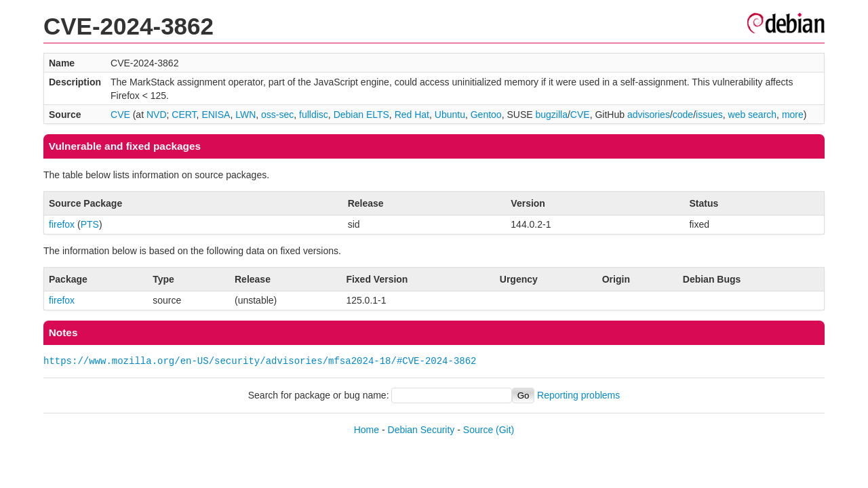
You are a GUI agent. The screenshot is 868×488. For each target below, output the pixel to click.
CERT (184, 115)
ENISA (216, 115)
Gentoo (486, 115)
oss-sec (277, 115)
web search (753, 115)
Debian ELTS (361, 115)
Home (367, 430)
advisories (649, 115)
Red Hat (412, 115)
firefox (62, 224)
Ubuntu (450, 115)
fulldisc (314, 115)
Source (478, 430)
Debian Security (421, 430)
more (793, 115)
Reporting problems (578, 395)
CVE (120, 115)
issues (709, 115)
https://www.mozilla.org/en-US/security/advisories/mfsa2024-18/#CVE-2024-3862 (260, 361)
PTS (90, 224)
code (683, 115)
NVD (157, 115)
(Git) (505, 430)
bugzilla (551, 115)
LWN (245, 115)
